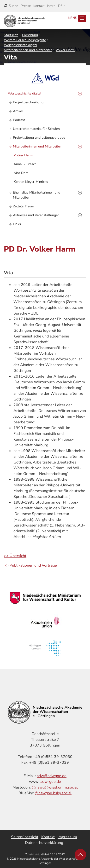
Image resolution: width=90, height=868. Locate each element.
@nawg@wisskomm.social (55, 787)
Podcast (19, 120)
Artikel (18, 111)
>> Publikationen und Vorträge (30, 565)
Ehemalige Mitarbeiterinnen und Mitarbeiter (37, 195)
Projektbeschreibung (28, 102)
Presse (26, 6)
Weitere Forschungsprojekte (25, 40)
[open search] (11, 6)
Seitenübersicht (25, 837)
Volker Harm (65, 50)
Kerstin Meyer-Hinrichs (31, 182)
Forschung (30, 35)
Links (17, 224)
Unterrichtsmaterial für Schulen (36, 129)
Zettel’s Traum (24, 206)
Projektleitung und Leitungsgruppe (39, 138)
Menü (77, 18)
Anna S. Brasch (25, 164)
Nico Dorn (21, 173)
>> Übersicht (15, 556)
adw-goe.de (51, 782)
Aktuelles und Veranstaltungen (36, 215)
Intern (51, 6)
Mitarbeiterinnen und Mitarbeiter (28, 50)
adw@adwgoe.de (52, 776)
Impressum (67, 837)
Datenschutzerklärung (44, 843)
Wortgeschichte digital (21, 45)
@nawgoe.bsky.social (53, 793)
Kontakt (39, 6)
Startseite (11, 35)
